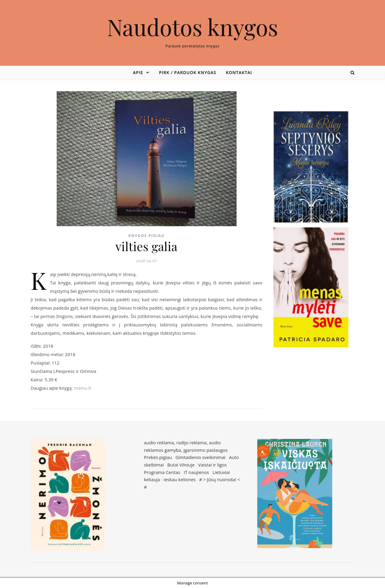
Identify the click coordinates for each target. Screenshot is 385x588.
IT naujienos (196, 472)
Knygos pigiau (146, 236)
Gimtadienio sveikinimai (200, 457)
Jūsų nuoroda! (222, 479)
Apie (138, 72)
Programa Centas (162, 472)
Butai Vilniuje (181, 465)
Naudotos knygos (193, 27)
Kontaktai (239, 72)
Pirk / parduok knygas (188, 72)
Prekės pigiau (158, 457)
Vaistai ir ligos (212, 465)
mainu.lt (82, 388)
